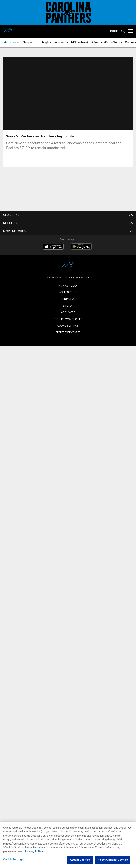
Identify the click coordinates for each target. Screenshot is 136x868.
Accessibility (68, 292)
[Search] (123, 31)
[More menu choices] (130, 31)
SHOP (114, 31)
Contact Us (68, 299)
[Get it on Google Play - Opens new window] (81, 249)
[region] (68, 845)
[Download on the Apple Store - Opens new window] (53, 247)
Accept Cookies (80, 860)
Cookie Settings (68, 326)
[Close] (129, 828)
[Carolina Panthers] (68, 266)
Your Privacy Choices (68, 319)
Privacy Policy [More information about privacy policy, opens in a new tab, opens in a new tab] (34, 851)
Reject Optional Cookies (113, 860)
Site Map (68, 306)
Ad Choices (68, 312)
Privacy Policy (68, 286)
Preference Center (68, 332)
